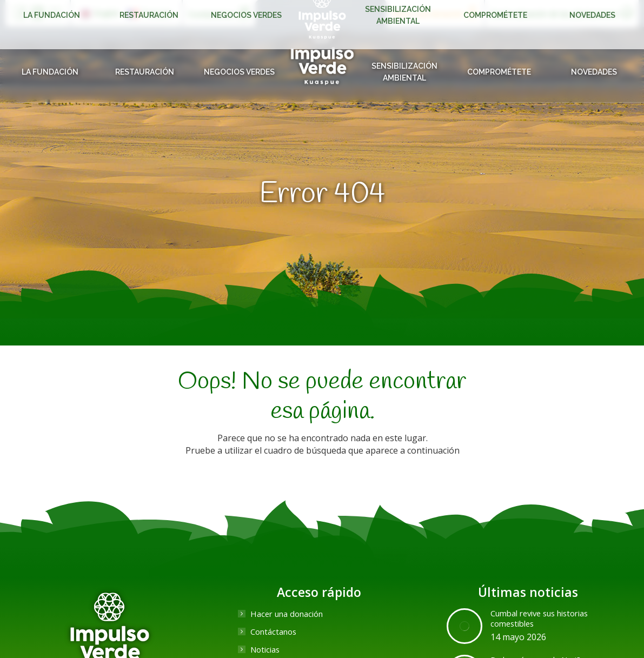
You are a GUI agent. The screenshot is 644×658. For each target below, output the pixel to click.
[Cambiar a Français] (150, 14)
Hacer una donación (291, 614)
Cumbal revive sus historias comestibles (546, 619)
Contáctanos (276, 632)
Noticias (267, 649)
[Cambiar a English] (100, 14)
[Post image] (464, 626)
